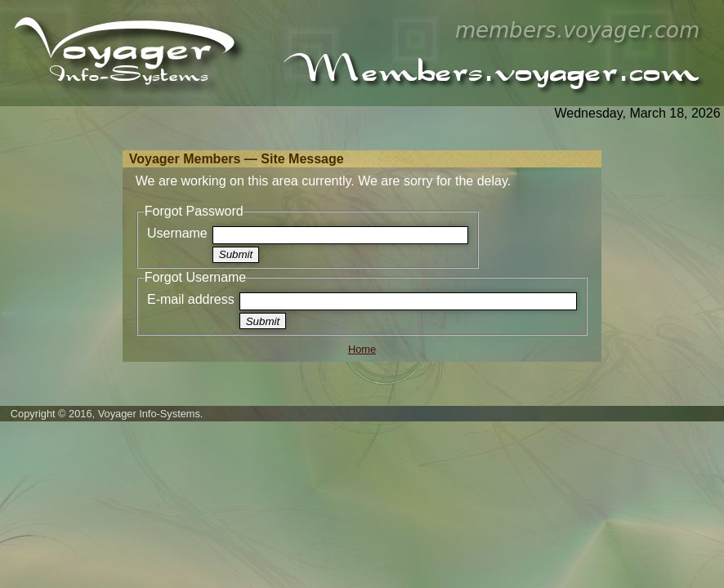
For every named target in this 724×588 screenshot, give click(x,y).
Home (362, 349)
